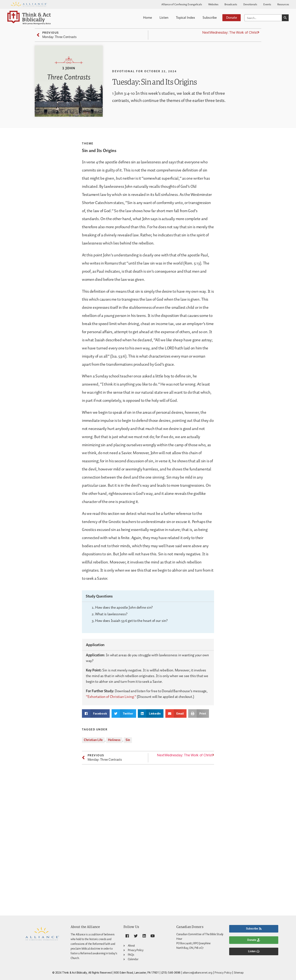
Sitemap (239, 973)
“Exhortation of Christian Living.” (111, 697)
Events (267, 4)
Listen (164, 17)
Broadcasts (231, 4)
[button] (96, 713)
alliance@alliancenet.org (198, 973)
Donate (232, 17)
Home (148, 17)
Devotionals (250, 4)
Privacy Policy (223, 973)
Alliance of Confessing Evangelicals (182, 4)
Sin (128, 740)
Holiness (114, 740)
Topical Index (185, 17)
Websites (213, 4)
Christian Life (93, 740)
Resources (283, 4)
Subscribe (210, 17)
